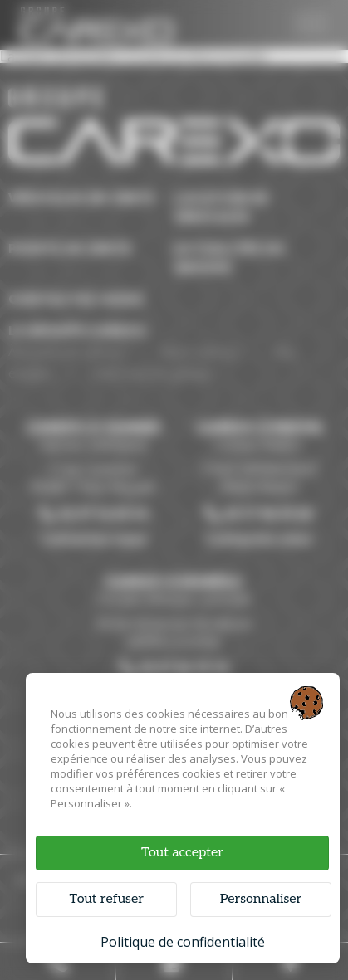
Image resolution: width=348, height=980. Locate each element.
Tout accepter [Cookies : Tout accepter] (182, 853)
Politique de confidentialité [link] (183, 942)
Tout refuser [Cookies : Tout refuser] (107, 899)
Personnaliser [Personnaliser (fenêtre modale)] (261, 899)
